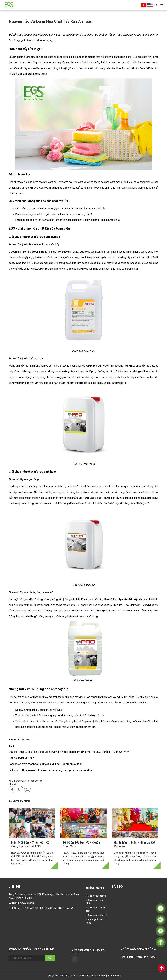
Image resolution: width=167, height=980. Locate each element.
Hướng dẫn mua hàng (95, 921)
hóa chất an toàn (34, 781)
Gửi (50, 958)
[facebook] (75, 959)
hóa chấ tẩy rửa (17, 781)
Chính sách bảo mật (98, 915)
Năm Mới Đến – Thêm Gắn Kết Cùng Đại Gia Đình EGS (31, 844)
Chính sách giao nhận (95, 902)
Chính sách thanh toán (96, 909)
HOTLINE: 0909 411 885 (138, 957)
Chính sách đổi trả (97, 896)
